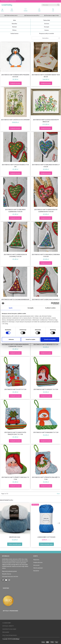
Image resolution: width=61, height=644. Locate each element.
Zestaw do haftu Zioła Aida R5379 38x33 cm (46, 121)
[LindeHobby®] (7, 5)
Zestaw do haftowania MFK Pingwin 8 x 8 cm (15, 76)
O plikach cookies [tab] (50, 308)
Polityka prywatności (10, 635)
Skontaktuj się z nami (9, 629)
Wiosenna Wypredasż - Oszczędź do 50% (8, 1)
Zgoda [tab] (11, 308)
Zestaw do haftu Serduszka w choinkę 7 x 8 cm (15, 255)
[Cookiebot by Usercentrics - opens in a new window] (52, 303)
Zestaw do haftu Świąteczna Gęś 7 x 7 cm (46, 478)
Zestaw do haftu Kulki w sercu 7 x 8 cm (15, 166)
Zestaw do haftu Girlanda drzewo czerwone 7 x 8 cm (15, 345)
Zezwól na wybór (30, 339)
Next (58, 494)
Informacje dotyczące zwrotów (10, 576)
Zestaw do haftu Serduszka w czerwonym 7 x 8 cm (46, 211)
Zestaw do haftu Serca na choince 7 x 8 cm (46, 300)
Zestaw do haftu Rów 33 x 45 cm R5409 (15, 120)
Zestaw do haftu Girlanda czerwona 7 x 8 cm (15, 211)
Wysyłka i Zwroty (7, 574)
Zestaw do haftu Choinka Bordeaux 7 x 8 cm (15, 300)
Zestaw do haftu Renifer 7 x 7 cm (46, 344)
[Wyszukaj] (58, 5)
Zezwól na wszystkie (50, 339)
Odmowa (11, 339)
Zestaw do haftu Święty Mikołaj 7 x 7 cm (15, 478)
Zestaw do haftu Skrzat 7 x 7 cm (46, 389)
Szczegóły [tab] (30, 308)
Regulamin (6, 632)
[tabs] (53, 10)
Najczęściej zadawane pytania (9, 571)
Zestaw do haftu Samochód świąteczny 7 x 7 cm (15, 433)
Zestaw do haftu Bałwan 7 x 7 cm (46, 432)
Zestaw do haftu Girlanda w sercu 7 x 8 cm (46, 166)
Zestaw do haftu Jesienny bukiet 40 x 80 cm (46, 76)
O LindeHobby (7, 623)
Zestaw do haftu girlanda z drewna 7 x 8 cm (46, 255)
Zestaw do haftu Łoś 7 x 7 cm (15, 389)
